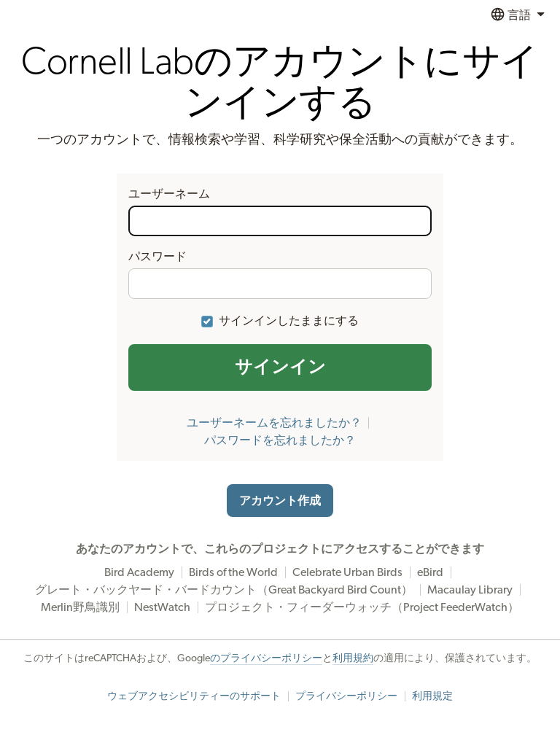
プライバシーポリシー (346, 696)
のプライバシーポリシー (266, 658)
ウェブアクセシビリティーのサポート (194, 696)
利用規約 (353, 658)
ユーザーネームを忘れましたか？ (274, 423)
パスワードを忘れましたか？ (280, 440)
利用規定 (432, 696)
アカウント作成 (280, 501)
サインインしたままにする (289, 321)
